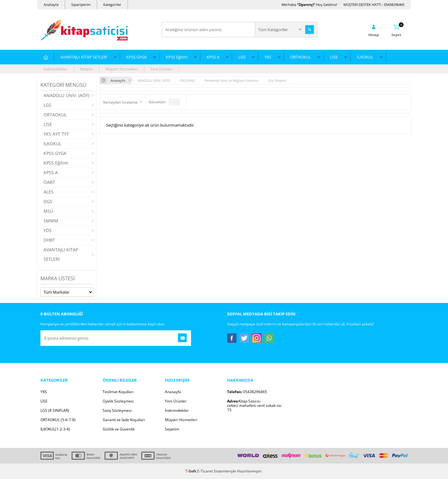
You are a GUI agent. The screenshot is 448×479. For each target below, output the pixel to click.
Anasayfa (173, 392)
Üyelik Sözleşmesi (118, 401)
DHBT (49, 240)
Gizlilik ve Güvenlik (119, 429)
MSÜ (48, 211)
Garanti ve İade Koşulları (124, 420)
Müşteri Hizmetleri (122, 69)
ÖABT (49, 182)
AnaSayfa (51, 5)
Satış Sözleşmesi (117, 410)
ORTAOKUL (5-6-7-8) (58, 420)
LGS (242, 57)
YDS (48, 230)
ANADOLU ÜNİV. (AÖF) (66, 95)
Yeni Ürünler (161, 69)
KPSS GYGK (137, 57)
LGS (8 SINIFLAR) (55, 410)
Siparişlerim (81, 5)
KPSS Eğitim (177, 57)
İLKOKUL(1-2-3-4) (55, 429)
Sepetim (172, 429)
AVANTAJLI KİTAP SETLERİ (84, 57)
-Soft (191, 471)
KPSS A (213, 57)
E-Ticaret (205, 471)
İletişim (86, 69)
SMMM (51, 221)
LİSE (334, 57)
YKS (268, 57)
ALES (49, 192)
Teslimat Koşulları (118, 392)
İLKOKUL (365, 57)
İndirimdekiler (56, 69)
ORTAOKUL (301, 57)
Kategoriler (112, 5)
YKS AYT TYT (56, 134)
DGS (48, 201)
